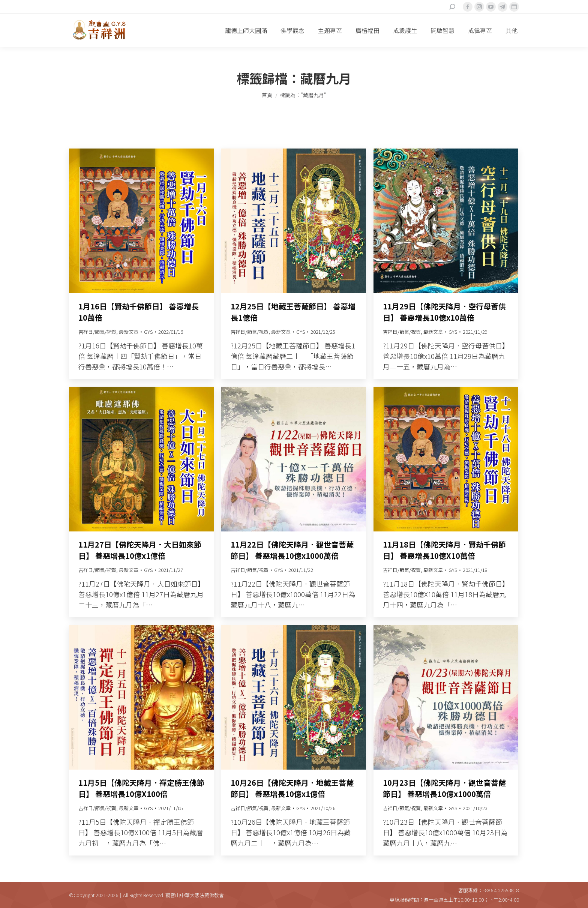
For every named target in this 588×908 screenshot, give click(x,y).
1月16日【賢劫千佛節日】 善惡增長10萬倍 (139, 312)
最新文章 (129, 332)
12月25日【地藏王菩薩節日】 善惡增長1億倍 (293, 312)
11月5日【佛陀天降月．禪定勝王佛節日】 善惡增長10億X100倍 (141, 788)
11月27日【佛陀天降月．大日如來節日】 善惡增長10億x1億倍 (140, 550)
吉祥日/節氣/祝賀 (97, 332)
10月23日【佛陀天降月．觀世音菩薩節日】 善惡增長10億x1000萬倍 (444, 788)
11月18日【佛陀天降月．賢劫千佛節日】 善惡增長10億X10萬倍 (444, 550)
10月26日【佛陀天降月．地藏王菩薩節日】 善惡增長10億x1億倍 (292, 788)
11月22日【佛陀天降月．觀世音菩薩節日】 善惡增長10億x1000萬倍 (292, 550)
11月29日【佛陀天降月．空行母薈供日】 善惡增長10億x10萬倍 (444, 312)
